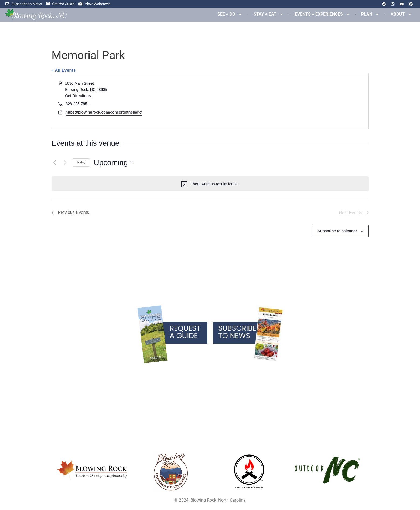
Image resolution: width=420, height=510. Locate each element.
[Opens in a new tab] (171, 471)
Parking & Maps (210, 377)
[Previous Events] (55, 162)
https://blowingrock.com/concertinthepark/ (104, 112)
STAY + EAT (269, 14)
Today (81, 162)
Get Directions (78, 96)
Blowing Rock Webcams (210, 369)
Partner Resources (210, 394)
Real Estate (70, 386)
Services (70, 377)
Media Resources (210, 386)
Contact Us (350, 386)
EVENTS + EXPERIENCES (322, 14)
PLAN (370, 14)
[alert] (210, 184)
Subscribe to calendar (337, 231)
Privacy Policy (350, 377)
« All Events (64, 70)
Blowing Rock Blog (70, 369)
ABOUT (401, 14)
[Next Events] (65, 162)
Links (350, 369)
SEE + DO (230, 14)
